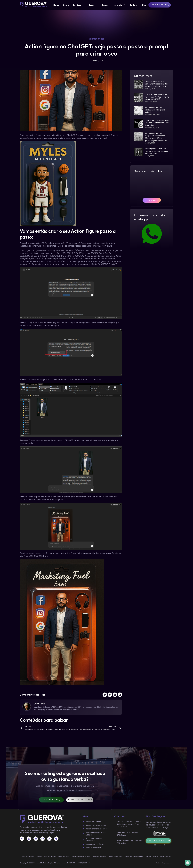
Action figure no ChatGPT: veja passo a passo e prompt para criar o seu (156, 151)
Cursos (105, 5)
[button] (105, 695)
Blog (144, 5)
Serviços (79, 5)
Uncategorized (97, 39)
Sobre (66, 5)
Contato (133, 5)
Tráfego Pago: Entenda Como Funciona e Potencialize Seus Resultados (157, 123)
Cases (93, 5)
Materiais (119, 5)
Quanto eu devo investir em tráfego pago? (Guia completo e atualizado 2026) (157, 97)
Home (56, 5)
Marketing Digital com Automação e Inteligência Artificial (155, 110)
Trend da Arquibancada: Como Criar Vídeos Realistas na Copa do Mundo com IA (156, 84)
